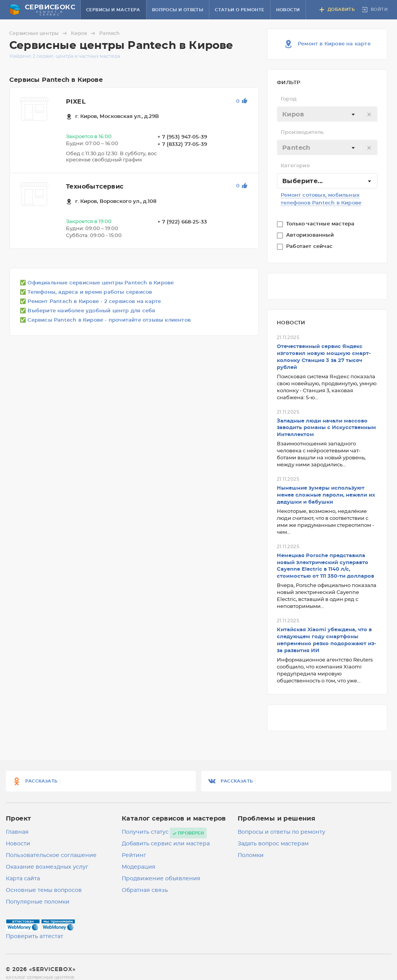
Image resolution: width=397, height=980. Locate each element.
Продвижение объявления (161, 879)
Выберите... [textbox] (302, 181)
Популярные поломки (38, 902)
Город (289, 99)
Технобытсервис (95, 187)
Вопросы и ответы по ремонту (281, 832)
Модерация (139, 867)
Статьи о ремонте (239, 10)
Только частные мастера (321, 224)
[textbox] (327, 114)
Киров (84, 33)
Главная (17, 832)
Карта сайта (23, 879)
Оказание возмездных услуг (47, 867)
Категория (295, 166)
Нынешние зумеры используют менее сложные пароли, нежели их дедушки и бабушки (326, 495)
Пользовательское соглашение (51, 855)
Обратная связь (145, 890)
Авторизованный (311, 235)
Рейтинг (134, 855)
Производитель (302, 132)
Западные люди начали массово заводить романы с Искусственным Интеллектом (326, 428)
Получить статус (145, 832)
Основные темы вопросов (44, 890)
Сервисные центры (39, 33)
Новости (288, 10)
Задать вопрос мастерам (273, 844)
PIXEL (76, 102)
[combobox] (327, 114)
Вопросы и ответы (178, 10)
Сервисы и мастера (113, 10)
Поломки (251, 855)
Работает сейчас (310, 247)
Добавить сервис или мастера (166, 844)
